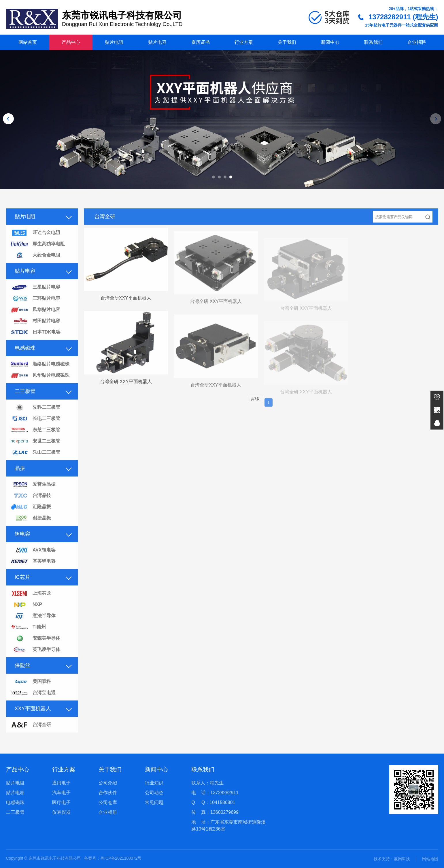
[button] (214, 177)
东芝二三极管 (35, 438)
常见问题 (154, 802)
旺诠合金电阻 (35, 241)
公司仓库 (108, 802)
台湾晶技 (31, 504)
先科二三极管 (35, 416)
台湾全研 (31, 733)
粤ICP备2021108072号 (121, 858)
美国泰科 (31, 690)
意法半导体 (33, 624)
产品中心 (71, 42)
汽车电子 (61, 793)
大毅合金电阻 (35, 264)
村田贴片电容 (35, 329)
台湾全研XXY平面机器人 (126, 306)
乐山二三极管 (35, 461)
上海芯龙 (31, 602)
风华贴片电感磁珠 (40, 384)
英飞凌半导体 (35, 658)
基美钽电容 (33, 570)
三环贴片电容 (35, 307)
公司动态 (154, 793)
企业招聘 (417, 42)
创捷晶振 (31, 527)
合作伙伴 (108, 793)
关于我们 (287, 42)
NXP (26, 613)
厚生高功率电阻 (38, 252)
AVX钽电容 (33, 559)
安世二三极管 (35, 450)
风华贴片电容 (35, 318)
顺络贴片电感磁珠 (40, 373)
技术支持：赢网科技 (392, 859)
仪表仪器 (61, 812)
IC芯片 (22, 585)
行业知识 (154, 783)
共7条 (255, 407)
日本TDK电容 (35, 341)
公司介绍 (108, 783)
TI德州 (28, 636)
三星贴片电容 (35, 296)
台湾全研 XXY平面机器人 (216, 313)
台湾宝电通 (33, 701)
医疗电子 (61, 802)
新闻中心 (330, 42)
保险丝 (22, 673)
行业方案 (244, 42)
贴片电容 (157, 42)
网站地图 (430, 859)
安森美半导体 (35, 647)
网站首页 (28, 42)
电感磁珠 (25, 356)
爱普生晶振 (33, 493)
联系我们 (373, 42)
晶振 (20, 476)
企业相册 (108, 812)
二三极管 (25, 399)
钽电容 (22, 542)
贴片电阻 (114, 42)
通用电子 (61, 783)
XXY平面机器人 (33, 717)
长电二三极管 (35, 427)
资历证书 (201, 42)
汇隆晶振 (31, 515)
